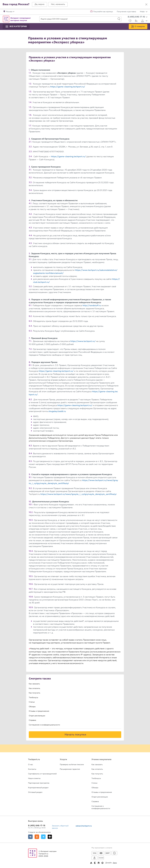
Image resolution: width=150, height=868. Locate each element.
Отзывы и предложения (39, 711)
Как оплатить (34, 688)
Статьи (32, 702)
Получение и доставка (126, 12)
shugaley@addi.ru (57, 411)
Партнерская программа (39, 783)
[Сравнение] (136, 21)
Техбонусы (33, 698)
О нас (31, 765)
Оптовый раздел (35, 792)
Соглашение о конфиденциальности (44, 725)
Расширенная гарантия (70, 769)
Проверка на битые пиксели (72, 765)
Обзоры (32, 707)
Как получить (34, 693)
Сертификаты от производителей (42, 774)
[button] (39, 4)
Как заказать (34, 684)
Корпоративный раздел (38, 788)
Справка (32, 720)
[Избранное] (130, 21)
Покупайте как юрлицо (103, 12)
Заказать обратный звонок (60, 827)
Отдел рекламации (37, 716)
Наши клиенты (34, 778)
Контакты (32, 769)
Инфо (144, 12)
